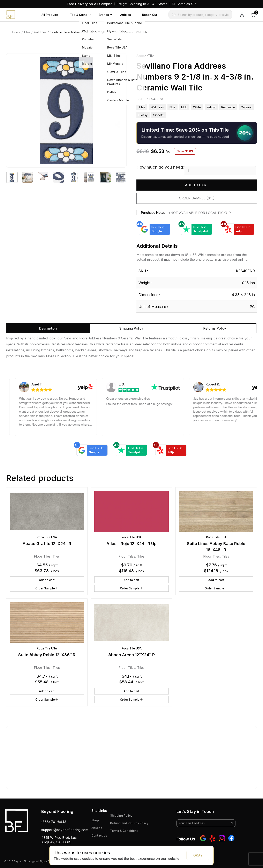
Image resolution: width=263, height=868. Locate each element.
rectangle (228, 107)
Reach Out (150, 15)
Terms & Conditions (124, 831)
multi (184, 107)
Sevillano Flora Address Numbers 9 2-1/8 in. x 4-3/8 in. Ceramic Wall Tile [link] (99, 32)
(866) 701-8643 (54, 822)
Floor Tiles (42, 556)
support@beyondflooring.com (65, 830)
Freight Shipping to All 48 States (142, 4)
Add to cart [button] (47, 580)
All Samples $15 (184, 4)
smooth (158, 115)
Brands (104, 15)
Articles (126, 15)
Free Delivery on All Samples (90, 4)
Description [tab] (48, 328)
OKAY (198, 855)
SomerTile (145, 56)
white (197, 107)
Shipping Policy (121, 815)
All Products (50, 15)
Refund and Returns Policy (129, 823)
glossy (143, 115)
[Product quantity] (220, 171)
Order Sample (47, 588)
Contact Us (99, 835)
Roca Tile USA (47, 537)
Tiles (27, 32)
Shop (95, 820)
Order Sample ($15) (197, 198)
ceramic (246, 107)
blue (172, 107)
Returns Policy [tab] (215, 328)
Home (16, 32)
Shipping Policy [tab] (131, 328)
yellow (211, 107)
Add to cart (197, 185)
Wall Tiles (40, 32)
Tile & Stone (79, 15)
